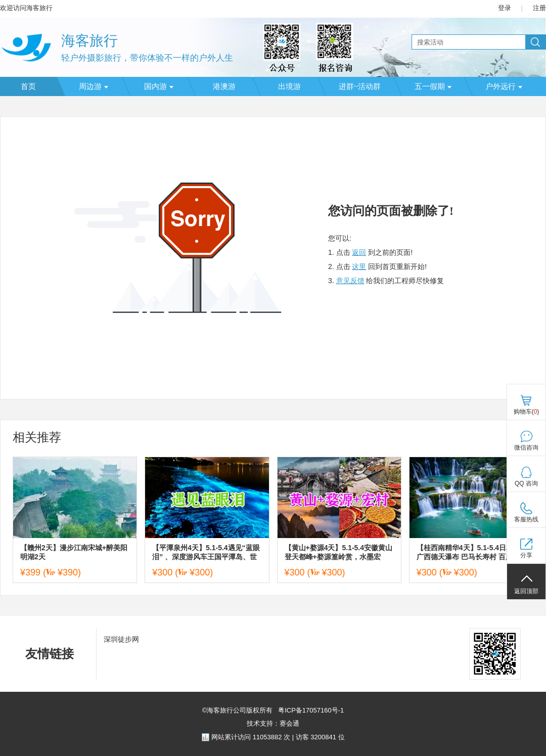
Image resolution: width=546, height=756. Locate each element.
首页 (28, 86)
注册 (539, 8)
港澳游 (224, 86)
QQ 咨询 (526, 483)
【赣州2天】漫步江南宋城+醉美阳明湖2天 (74, 552)
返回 (359, 252)
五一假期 (433, 86)
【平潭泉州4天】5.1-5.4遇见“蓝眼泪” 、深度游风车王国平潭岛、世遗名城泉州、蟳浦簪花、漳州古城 (206, 552)
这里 (359, 266)
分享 (526, 555)
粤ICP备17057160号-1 (310, 710)
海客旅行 (89, 41)
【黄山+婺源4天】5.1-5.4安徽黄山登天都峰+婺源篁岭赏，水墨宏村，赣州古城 (339, 552)
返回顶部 (526, 591)
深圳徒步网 (121, 639)
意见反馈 (350, 281)
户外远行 (504, 86)
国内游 (159, 86)
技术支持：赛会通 (273, 723)
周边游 (94, 86)
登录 (505, 8)
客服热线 (526, 519)
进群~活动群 (360, 86)
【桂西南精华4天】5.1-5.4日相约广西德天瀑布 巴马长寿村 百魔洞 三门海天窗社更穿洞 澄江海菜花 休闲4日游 (468, 552)
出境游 (289, 86)
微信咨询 (526, 448)
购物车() (527, 412)
